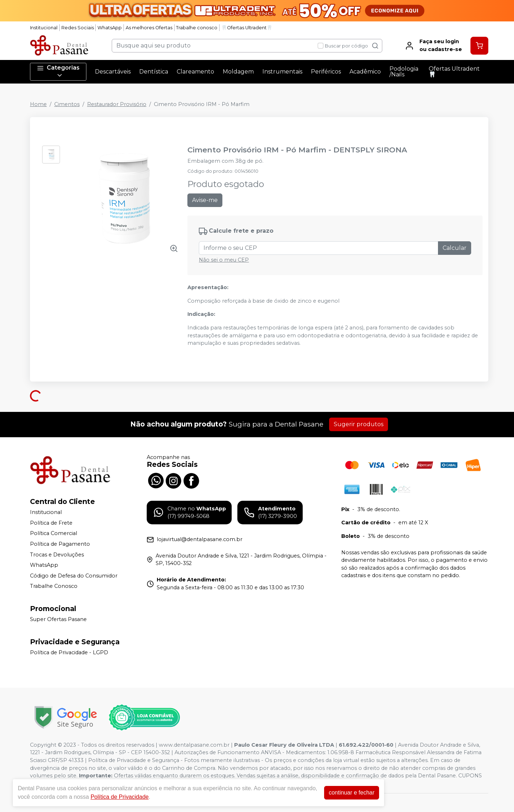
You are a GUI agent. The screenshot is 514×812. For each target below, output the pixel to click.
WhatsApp (110, 28)
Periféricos (326, 72)
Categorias (58, 72)
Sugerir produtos (359, 424)
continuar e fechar (352, 793)
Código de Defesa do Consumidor (74, 576)
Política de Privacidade (120, 797)
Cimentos (67, 104)
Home (38, 104)
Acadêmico (365, 72)
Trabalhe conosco (197, 28)
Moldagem (238, 72)
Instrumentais (282, 72)
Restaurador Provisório (117, 104)
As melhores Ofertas (149, 28)
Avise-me (205, 200)
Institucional (44, 28)
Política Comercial (54, 534)
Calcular (455, 248)
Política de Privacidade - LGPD (69, 652)
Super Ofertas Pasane (58, 619)
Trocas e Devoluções (57, 555)
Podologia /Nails (404, 72)
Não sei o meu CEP (224, 260)
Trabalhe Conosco (54, 586)
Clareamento (195, 72)
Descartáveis (113, 72)
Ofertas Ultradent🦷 (454, 72)
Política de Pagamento (60, 544)
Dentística (154, 72)
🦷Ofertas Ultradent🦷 (247, 28)
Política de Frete (51, 523)
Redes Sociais (78, 28)
